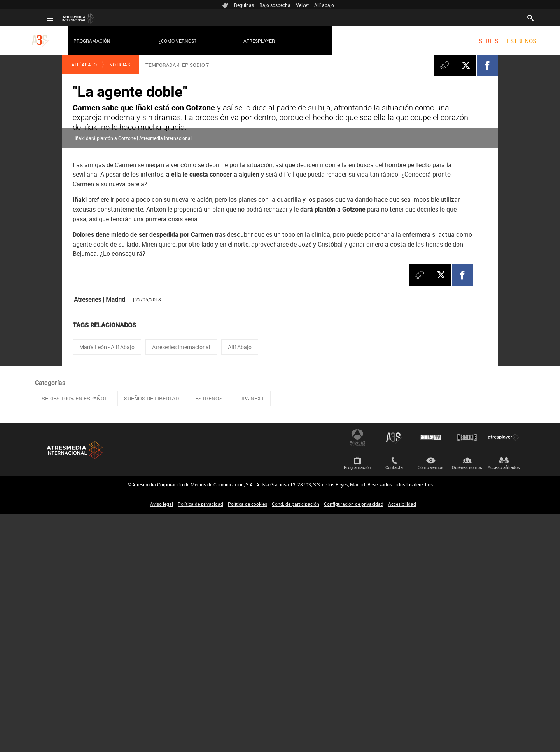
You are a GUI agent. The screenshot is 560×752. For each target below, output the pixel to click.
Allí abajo (324, 5)
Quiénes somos (467, 705)
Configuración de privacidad (354, 742)
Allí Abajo (84, 65)
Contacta (394, 705)
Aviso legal (162, 742)
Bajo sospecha (275, 5)
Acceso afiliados (504, 705)
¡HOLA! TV (430, 675)
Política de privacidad (200, 742)
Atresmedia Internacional (74, 688)
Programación (80, 41)
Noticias (120, 65)
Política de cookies (248, 742)
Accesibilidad (402, 742)
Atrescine (467, 675)
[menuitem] (476, 41)
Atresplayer (248, 41)
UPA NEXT (252, 636)
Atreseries (394, 675)
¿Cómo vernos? (165, 41)
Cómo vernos (430, 705)
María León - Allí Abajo (107, 585)
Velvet (302, 5)
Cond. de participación (296, 742)
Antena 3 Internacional (357, 675)
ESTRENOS (510, 41)
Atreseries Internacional (181, 585)
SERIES (476, 41)
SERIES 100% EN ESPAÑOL (75, 636)
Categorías (50, 620)
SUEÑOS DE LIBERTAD (151, 636)
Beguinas (244, 5)
